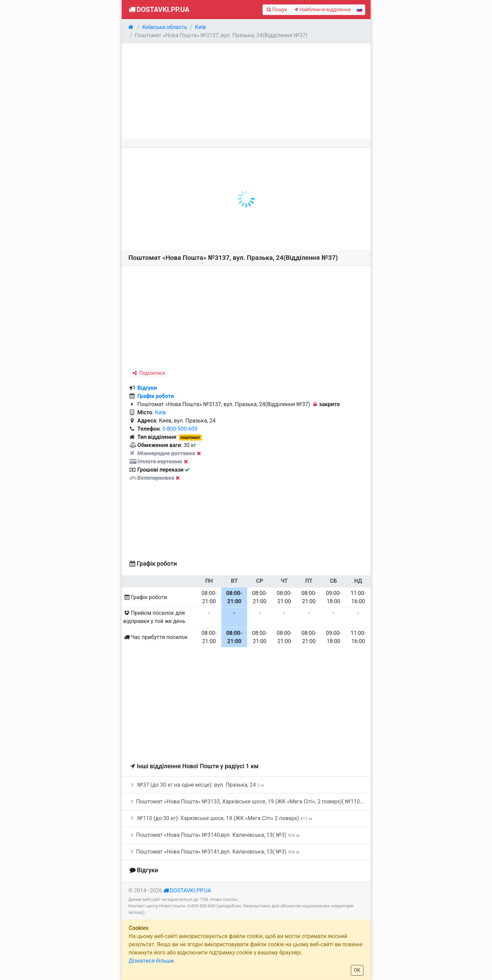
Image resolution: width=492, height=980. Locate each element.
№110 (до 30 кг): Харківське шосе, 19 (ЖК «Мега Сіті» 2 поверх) (220, 818)
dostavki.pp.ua (190, 890)
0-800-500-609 (180, 429)
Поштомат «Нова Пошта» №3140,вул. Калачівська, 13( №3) (214, 835)
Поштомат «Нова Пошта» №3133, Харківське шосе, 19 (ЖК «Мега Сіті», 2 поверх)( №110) (250, 801)
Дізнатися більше (151, 961)
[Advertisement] (246, 91)
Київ (160, 412)
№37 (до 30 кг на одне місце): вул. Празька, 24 (196, 785)
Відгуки (147, 388)
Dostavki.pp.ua (158, 10)
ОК (357, 970)
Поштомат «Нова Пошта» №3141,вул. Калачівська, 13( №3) (214, 852)
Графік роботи (156, 396)
